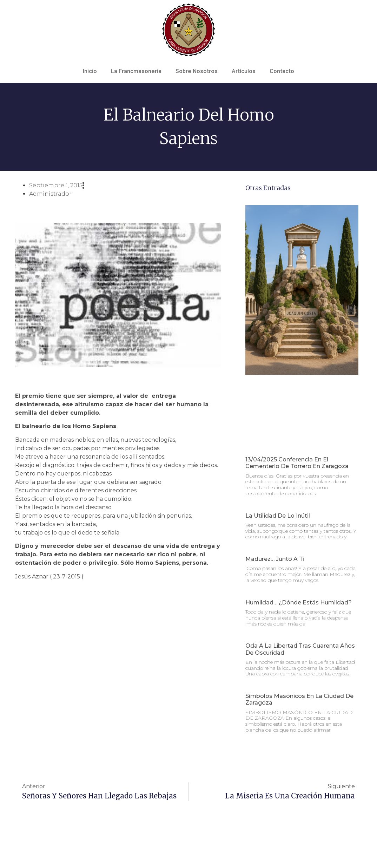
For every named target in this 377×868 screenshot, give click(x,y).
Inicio (90, 71)
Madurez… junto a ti (275, 559)
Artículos (244, 71)
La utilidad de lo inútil (278, 516)
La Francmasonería (136, 71)
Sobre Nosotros (197, 71)
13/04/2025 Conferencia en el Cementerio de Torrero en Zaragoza (297, 463)
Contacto (282, 71)
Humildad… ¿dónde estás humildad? (299, 603)
